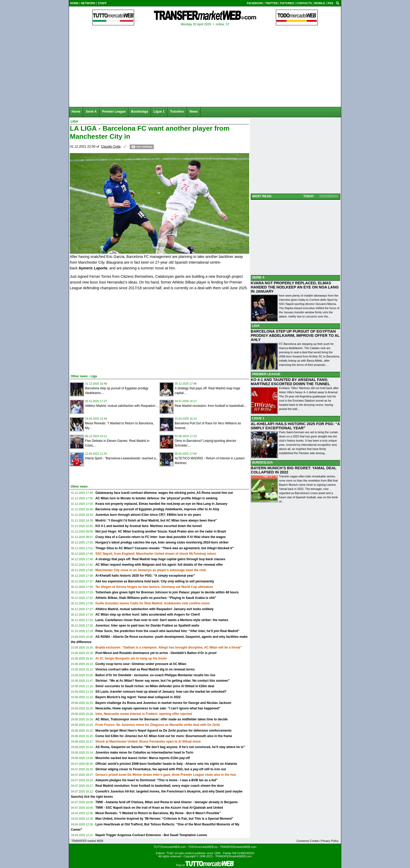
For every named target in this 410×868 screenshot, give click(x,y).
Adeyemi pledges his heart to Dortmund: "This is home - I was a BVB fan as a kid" (156, 780)
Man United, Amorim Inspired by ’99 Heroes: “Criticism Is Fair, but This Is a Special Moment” (164, 819)
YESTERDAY (329, 196)
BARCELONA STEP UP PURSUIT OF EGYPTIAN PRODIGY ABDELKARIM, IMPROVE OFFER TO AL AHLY (295, 335)
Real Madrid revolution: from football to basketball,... (211, 406)
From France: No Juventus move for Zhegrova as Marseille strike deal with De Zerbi (158, 725)
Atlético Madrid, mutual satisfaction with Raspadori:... (122, 406)
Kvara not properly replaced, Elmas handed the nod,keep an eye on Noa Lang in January (161, 504)
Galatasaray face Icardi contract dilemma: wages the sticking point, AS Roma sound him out (164, 493)
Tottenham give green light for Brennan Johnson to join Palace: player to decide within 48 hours (167, 592)
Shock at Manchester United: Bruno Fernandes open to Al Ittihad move (148, 742)
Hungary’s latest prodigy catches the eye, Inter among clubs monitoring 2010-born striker (162, 542)
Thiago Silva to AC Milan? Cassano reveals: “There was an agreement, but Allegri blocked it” (165, 548)
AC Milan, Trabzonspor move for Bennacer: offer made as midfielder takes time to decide (162, 719)
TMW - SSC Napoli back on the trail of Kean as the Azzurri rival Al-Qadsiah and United (159, 808)
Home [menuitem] (76, 112)
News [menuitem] (194, 112)
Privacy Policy (330, 841)
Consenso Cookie (308, 841)
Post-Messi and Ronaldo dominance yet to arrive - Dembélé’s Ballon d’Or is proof (156, 653)
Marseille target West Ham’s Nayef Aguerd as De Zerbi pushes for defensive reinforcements (164, 731)
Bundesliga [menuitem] (139, 112)
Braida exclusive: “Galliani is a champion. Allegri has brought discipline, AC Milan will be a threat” (169, 647)
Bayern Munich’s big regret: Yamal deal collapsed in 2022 (138, 697)
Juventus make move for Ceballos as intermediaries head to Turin (144, 753)
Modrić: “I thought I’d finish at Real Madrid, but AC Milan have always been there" (156, 520)
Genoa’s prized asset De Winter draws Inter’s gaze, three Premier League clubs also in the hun (166, 775)
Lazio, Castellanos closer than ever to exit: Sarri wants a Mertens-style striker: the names (162, 620)
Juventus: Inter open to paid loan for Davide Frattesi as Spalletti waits (147, 626)
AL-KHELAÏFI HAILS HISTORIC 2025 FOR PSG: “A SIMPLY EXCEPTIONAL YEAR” (295, 426)
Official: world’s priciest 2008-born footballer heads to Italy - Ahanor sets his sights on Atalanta (166, 764)
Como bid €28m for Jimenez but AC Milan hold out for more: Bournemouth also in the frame (164, 736)
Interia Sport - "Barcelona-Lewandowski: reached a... (122, 458)
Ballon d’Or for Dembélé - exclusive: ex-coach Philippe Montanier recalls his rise (155, 675)
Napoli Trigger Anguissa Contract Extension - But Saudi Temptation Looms (151, 835)
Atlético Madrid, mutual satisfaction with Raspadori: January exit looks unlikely (155, 609)
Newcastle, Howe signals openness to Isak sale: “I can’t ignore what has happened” (158, 708)
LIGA (256, 326)
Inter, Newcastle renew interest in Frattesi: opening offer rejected (144, 714)
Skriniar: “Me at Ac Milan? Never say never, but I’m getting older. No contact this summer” (163, 681)
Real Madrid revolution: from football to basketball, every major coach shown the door (160, 786)
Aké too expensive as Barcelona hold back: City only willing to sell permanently (155, 581)
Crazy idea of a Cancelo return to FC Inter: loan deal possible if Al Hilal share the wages (161, 537)
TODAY (309, 196)
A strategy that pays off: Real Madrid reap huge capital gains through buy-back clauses (160, 559)
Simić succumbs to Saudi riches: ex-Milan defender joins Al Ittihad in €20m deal (155, 686)
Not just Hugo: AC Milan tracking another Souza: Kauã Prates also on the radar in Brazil (161, 531)
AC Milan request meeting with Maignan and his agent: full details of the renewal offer (159, 565)
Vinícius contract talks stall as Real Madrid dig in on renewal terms (145, 669)
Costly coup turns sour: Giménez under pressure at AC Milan (141, 664)
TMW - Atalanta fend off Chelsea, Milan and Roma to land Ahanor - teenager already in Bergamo (167, 802)
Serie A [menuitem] (91, 112)
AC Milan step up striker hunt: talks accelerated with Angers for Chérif (148, 615)
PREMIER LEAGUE (266, 374)
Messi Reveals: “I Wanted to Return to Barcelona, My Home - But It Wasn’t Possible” (158, 813)
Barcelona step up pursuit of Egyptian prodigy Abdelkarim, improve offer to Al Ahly (157, 509)
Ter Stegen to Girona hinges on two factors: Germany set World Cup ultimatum (154, 587)
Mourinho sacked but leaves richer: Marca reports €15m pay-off (143, 758)
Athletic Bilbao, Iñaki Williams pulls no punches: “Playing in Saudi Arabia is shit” (156, 598)
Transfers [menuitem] (177, 112)
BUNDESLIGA (262, 462)
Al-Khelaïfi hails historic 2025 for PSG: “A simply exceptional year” (145, 576)
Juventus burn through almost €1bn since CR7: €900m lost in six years (148, 515)
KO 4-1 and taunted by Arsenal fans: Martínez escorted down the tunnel (149, 526)
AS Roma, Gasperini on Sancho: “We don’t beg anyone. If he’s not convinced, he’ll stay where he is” (170, 747)
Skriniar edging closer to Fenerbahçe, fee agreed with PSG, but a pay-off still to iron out (161, 769)
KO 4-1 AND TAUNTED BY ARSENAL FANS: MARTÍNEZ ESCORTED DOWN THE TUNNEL (290, 382)
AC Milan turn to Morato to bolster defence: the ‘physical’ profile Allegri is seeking (156, 498)
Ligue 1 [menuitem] (159, 112)
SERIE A (258, 277)
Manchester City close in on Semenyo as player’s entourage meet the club (151, 570)
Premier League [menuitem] (114, 112)
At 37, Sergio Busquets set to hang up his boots (131, 658)
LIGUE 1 (258, 418)
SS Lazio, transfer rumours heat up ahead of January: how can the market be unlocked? (161, 692)
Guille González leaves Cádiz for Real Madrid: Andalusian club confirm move (153, 603)
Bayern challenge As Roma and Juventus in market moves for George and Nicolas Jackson (163, 703)
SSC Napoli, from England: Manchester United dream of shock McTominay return (156, 554)
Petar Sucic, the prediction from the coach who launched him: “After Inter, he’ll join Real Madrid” (167, 631)
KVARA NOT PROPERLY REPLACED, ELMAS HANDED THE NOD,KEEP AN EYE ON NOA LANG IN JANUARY (295, 287)
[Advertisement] (109, 331)
